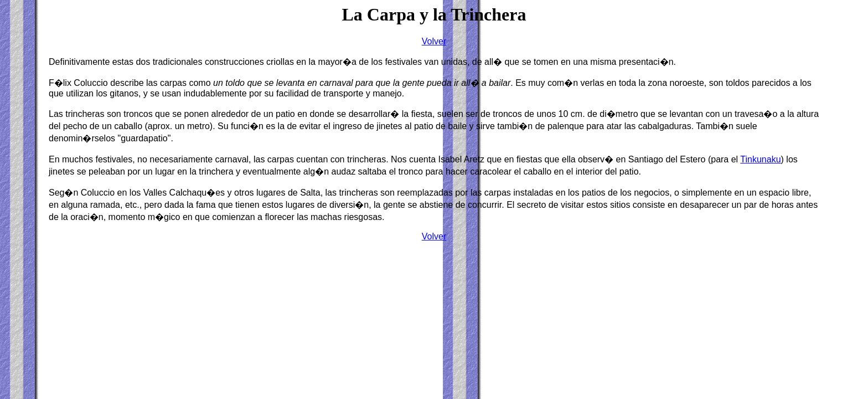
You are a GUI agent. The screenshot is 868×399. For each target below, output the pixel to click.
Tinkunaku (760, 159)
